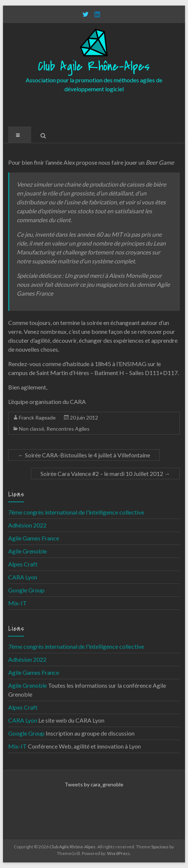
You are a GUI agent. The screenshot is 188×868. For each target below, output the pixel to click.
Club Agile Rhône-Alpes (94, 67)
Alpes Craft (23, 564)
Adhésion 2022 (27, 525)
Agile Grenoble (27, 551)
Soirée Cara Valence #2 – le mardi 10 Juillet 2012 (105, 474)
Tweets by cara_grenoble (94, 784)
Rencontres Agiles (68, 429)
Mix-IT (17, 603)
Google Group (26, 590)
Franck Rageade (37, 417)
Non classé (32, 429)
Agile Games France (34, 538)
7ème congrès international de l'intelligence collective (76, 512)
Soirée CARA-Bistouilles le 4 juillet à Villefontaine (84, 455)
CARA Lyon (23, 577)
